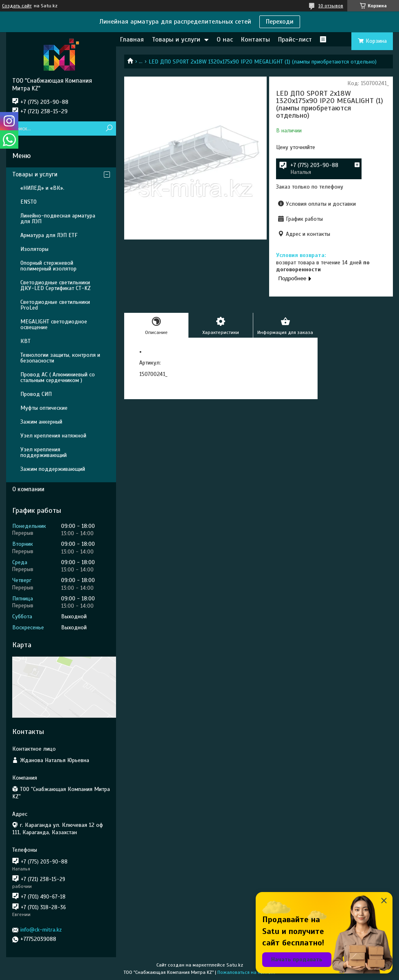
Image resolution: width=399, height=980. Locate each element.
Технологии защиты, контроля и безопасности (60, 358)
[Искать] (109, 129)
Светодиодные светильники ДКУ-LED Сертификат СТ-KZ (56, 285)
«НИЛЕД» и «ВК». (42, 188)
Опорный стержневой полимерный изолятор (48, 266)
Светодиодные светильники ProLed (55, 305)
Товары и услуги (176, 40)
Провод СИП (36, 394)
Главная (132, 40)
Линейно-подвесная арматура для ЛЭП (58, 219)
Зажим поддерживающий (53, 469)
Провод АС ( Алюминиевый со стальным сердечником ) (58, 377)
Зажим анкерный (41, 422)
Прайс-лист (295, 40)
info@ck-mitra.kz (41, 930)
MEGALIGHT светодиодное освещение (54, 324)
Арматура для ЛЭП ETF (49, 235)
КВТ (25, 341)
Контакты (255, 40)
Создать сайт (17, 6)
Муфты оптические (44, 408)
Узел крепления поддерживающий (44, 452)
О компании (28, 489)
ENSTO (28, 202)
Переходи (280, 22)
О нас (225, 40)
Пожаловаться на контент (247, 972)
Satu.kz (235, 965)
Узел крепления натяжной (53, 436)
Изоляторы (34, 249)
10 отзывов (331, 6)
